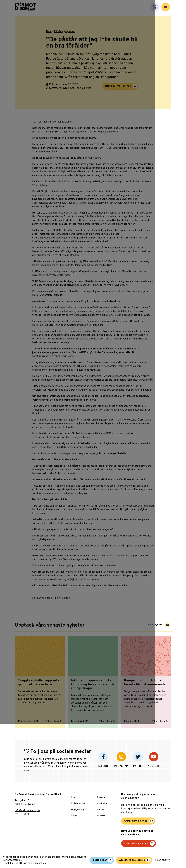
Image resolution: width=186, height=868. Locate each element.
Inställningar (131, 861)
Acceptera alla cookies (163, 861)
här (12, 863)
